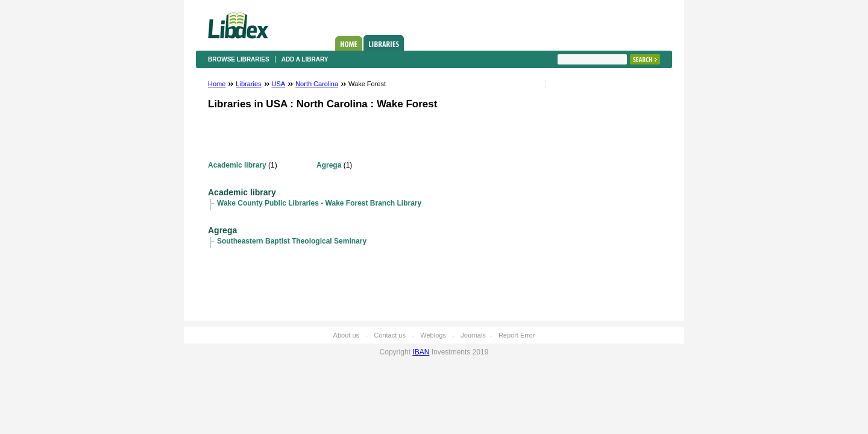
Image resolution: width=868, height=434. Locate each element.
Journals (473, 335)
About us (346, 335)
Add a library (305, 59)
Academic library (237, 165)
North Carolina (317, 84)
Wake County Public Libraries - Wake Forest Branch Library (319, 203)
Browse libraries (239, 59)
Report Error (517, 335)
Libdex (238, 25)
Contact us (390, 335)
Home (349, 43)
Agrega (329, 165)
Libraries (384, 43)
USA (279, 84)
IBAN (421, 352)
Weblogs (433, 335)
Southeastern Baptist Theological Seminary (292, 241)
